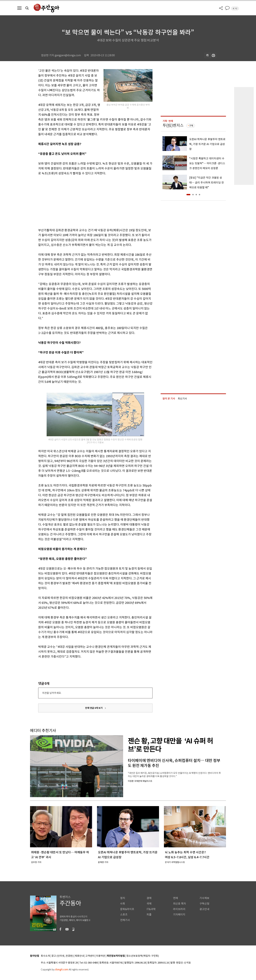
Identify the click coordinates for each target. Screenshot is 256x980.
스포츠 (124, 915)
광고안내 (204, 909)
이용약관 (101, 956)
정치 (123, 898)
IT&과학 (151, 909)
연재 (176, 898)
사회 (123, 904)
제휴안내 (79, 956)
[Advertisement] (87, 201)
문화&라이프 (127, 909)
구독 (191, 126)
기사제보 (204, 898)
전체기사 (125, 920)
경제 (149, 898)
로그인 (235, 8)
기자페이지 (179, 915)
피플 (149, 915)
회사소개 (45, 956)
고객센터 (90, 956)
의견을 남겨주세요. (52, 693)
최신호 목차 (180, 904)
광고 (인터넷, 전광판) (62, 956)
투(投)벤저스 (173, 125)
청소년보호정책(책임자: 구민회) (143, 956)
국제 (149, 904)
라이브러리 (179, 909)
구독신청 (204, 904)
